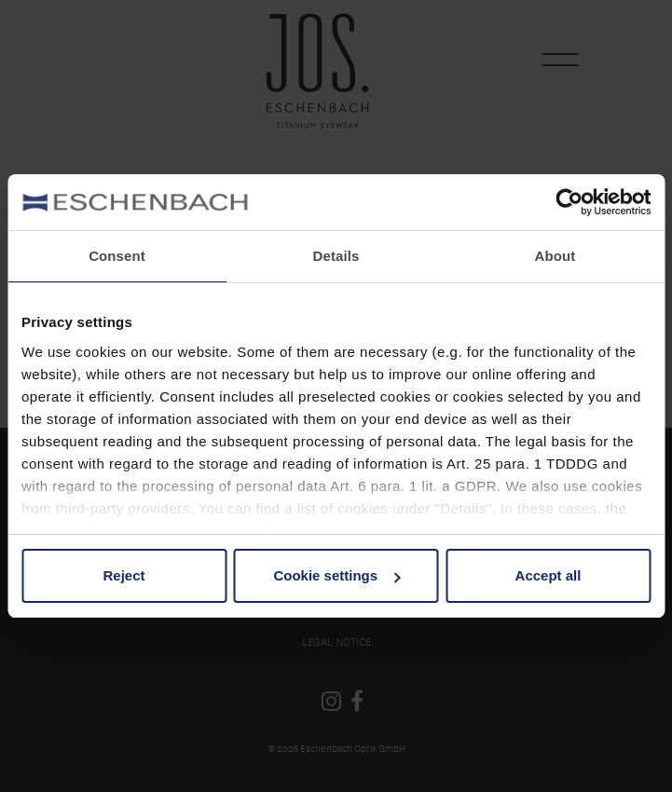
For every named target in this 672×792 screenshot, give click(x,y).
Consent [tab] (117, 256)
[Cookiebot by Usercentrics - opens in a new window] (569, 202)
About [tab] (555, 256)
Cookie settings (336, 575)
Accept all (549, 575)
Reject (123, 575)
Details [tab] (336, 256)
